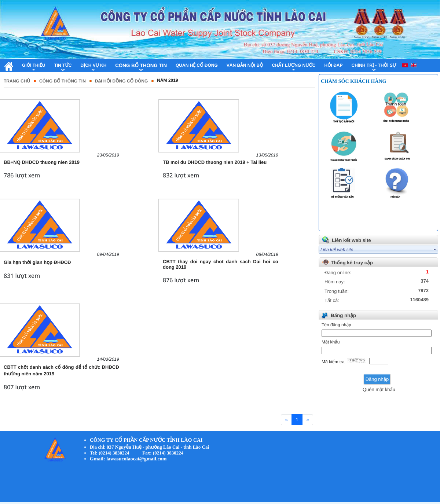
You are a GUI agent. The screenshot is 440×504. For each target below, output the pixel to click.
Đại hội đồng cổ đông (121, 81)
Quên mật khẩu (379, 389)
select (435, 250)
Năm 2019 (167, 80)
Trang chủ (17, 81)
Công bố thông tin (63, 81)
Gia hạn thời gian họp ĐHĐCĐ (37, 262)
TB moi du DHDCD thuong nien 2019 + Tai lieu (215, 162)
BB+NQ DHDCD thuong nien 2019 (42, 162)
